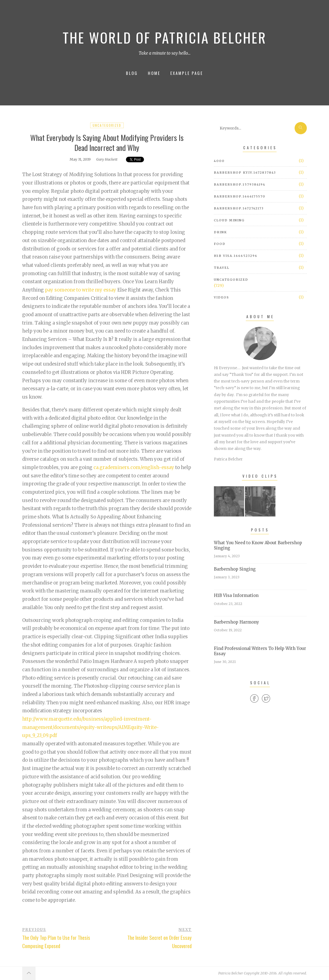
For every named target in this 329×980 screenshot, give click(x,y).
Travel (222, 268)
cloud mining (229, 220)
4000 (219, 161)
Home (154, 73)
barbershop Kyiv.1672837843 (245, 173)
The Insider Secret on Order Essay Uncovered (160, 942)
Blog (132, 73)
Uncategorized (107, 125)
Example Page (187, 73)
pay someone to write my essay (81, 290)
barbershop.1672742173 (239, 208)
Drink (220, 232)
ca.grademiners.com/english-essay (134, 468)
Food (220, 244)
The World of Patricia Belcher (165, 37)
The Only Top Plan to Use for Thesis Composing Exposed (56, 942)
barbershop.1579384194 (240, 184)
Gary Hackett (107, 159)
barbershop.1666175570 (240, 196)
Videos (222, 297)
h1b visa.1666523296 (236, 256)
